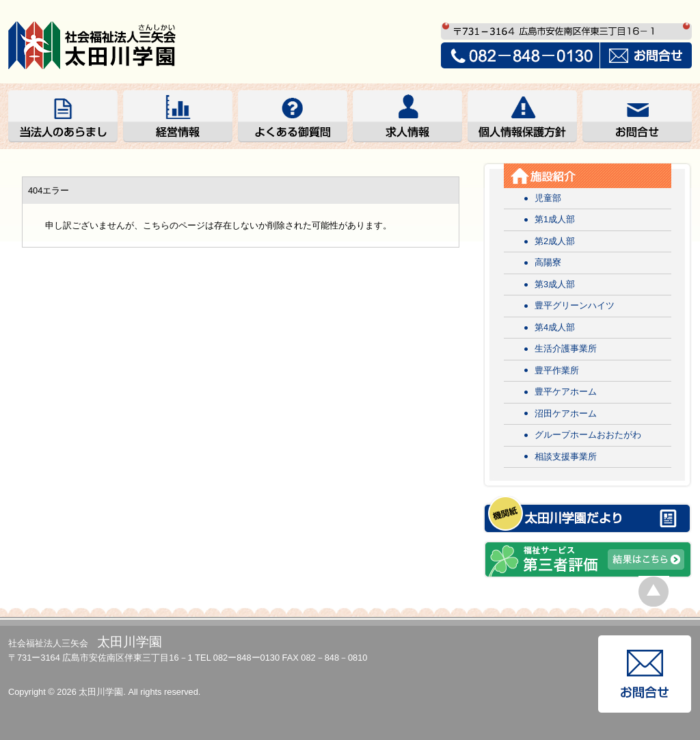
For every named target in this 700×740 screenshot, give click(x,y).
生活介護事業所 (566, 348)
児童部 (548, 198)
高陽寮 (548, 262)
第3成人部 (555, 284)
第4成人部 (555, 327)
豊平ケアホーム (566, 392)
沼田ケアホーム (566, 413)
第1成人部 (555, 219)
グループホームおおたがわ (588, 435)
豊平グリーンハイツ (575, 305)
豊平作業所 (557, 370)
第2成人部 (555, 241)
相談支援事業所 (566, 457)
